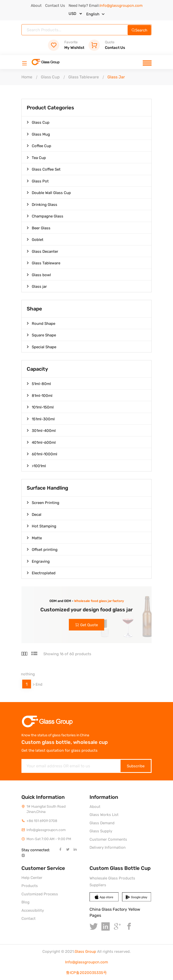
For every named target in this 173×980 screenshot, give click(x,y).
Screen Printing (43, 502)
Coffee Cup (39, 146)
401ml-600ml (41, 442)
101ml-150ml (40, 407)
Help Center (32, 878)
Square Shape (41, 335)
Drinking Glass (42, 204)
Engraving (38, 561)
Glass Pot (38, 181)
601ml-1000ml (42, 454)
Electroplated (41, 573)
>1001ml (36, 466)
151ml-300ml (41, 419)
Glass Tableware (84, 77)
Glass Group (85, 952)
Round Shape (41, 323)
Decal (34, 514)
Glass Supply (101, 831)
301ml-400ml (41, 430)
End (39, 684)
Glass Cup (50, 77)
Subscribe (136, 766)
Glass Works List (104, 815)
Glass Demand (102, 823)
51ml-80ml (39, 384)
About (36, 6)
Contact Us (55, 6)
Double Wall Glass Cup (49, 193)
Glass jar (37, 286)
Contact (28, 919)
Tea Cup (36, 157)
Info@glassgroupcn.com (86, 962)
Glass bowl (39, 275)
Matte (34, 538)
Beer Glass (39, 228)
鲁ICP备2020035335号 (86, 973)
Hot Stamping (41, 526)
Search (139, 30)
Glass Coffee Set (44, 169)
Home (27, 77)
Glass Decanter (42, 251)
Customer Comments (108, 839)
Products (30, 886)
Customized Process (40, 894)
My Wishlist (66, 45)
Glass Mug (38, 134)
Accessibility (33, 910)
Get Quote (86, 625)
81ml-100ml (40, 395)
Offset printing (42, 549)
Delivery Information (108, 847)
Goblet (35, 239)
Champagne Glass (45, 216)
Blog (25, 902)
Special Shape (41, 347)
